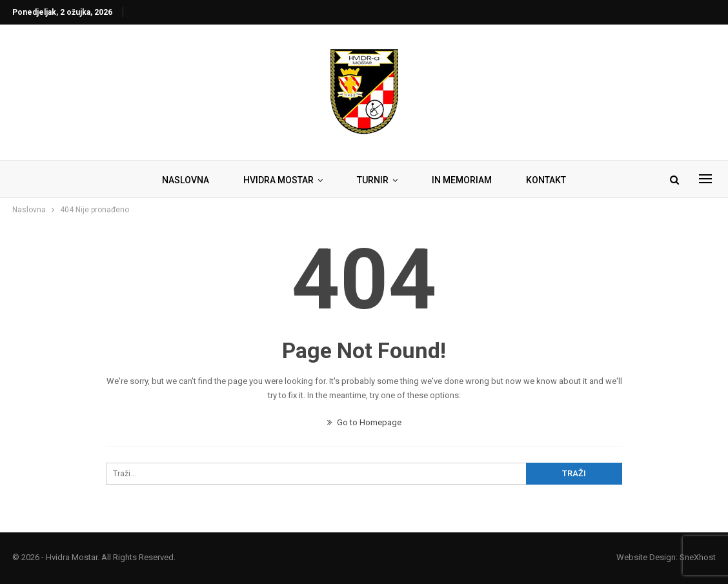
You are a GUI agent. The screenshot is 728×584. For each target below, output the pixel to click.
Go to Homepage (364, 422)
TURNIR (373, 180)
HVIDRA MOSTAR (278, 180)
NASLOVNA (186, 180)
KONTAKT (546, 180)
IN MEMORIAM (462, 180)
